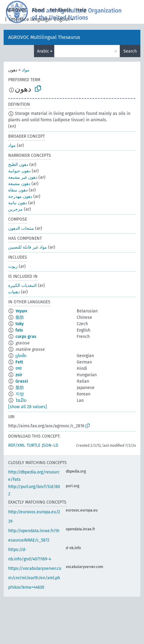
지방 (20, 394)
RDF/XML (17, 445)
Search (130, 51)
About (38, 10)
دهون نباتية (18, 203)
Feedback (60, 10)
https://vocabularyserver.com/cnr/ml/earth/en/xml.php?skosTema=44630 (35, 578)
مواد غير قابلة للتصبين (28, 247)
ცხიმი (21, 356)
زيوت (13, 266)
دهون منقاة (18, 190)
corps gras (26, 337)
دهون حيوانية (19, 171)
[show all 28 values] (28, 407)
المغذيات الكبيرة (22, 286)
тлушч (21, 311)
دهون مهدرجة (20, 196)
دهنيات (14, 292)
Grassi (22, 381)
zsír (19, 375)
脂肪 (20, 317)
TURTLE (33, 445)
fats (19, 330)
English (62, 19)
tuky (20, 324)
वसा (19, 368)
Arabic (43, 51)
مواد (26, 70)
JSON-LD (50, 445)
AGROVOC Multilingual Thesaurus (44, 37)
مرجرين (15, 209)
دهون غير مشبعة (23, 177)
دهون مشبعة (19, 184)
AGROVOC (17, 10)
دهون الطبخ (18, 165)
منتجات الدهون (21, 228)
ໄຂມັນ (21, 400)
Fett (19, 362)
